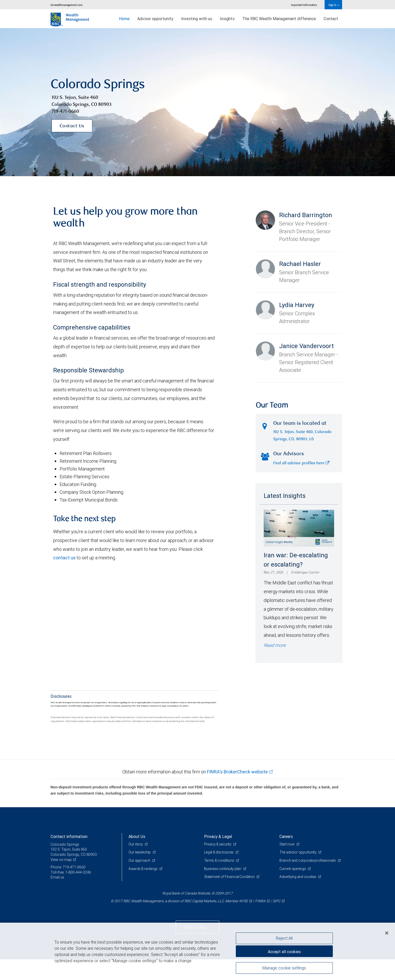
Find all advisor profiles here (301, 463)
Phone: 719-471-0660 (68, 867)
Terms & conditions (220, 860)
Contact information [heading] (69, 836)
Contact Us (72, 126)
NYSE (244, 901)
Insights (227, 19)
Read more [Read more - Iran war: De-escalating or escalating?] (275, 645)
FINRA (260, 901)
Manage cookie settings (284, 968)
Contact (331, 19)
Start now (287, 844)
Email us (57, 877)
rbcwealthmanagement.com (66, 5)
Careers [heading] (286, 836)
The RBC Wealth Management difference (279, 19)
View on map (61, 860)
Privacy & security (218, 844)
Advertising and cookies (298, 877)
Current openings (293, 869)
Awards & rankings (143, 869)
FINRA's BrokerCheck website (237, 772)
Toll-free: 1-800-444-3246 (71, 872)
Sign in (334, 5)
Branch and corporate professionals (308, 860)
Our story (136, 844)
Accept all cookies (284, 952)
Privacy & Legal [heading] (218, 836)
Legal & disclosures (219, 852)
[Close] (387, 933)
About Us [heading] (137, 836)
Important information (304, 5)
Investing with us (197, 19)
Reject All (284, 938)
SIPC (277, 901)
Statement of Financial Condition (230, 877)
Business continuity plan (223, 869)
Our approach (140, 860)
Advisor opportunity (155, 19)
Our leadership (140, 852)
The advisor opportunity (298, 852)
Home (124, 19)
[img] (197, 102)
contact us (64, 558)
